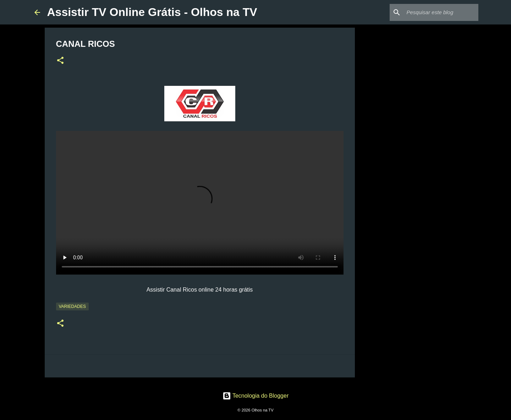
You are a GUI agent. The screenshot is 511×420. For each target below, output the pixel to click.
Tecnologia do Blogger (256, 396)
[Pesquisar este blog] (441, 12)
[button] (60, 61)
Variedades (72, 306)
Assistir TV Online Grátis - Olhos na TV (152, 12)
